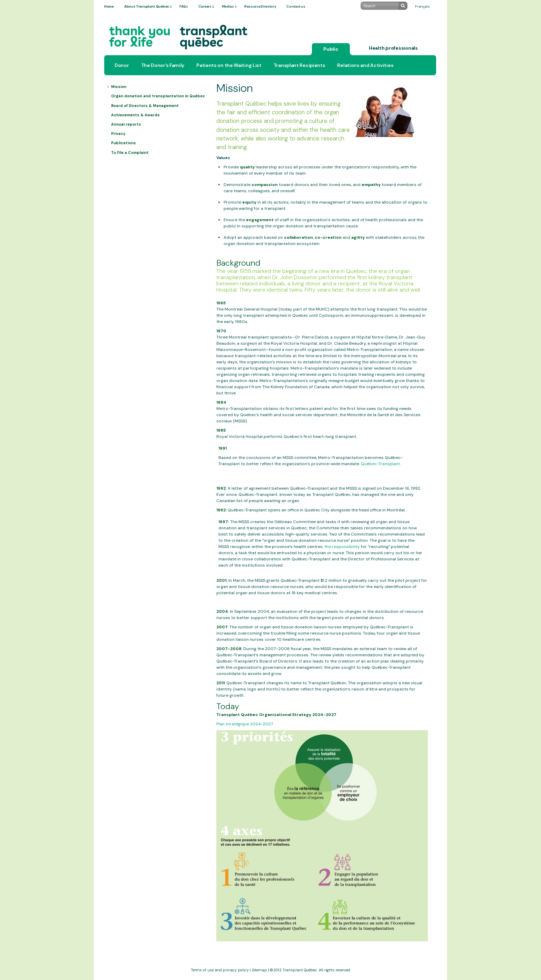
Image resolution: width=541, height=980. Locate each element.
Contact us (296, 6)
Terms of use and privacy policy (220, 970)
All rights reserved (335, 970)
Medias (228, 6)
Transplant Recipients (299, 65)
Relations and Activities (365, 65)
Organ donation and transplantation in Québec (158, 96)
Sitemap (259, 970)
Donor (122, 65)
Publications (124, 143)
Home (109, 6)
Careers (205, 6)
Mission (119, 87)
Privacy (118, 134)
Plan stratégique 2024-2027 (245, 724)
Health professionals (393, 48)
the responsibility (342, 547)
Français (422, 6)
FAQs (184, 6)
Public (331, 49)
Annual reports (126, 124)
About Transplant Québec (147, 6)
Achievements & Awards (135, 115)
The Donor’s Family (163, 65)
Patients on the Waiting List (229, 65)
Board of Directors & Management (145, 106)
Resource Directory (260, 6)
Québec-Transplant (380, 464)
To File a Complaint (130, 153)
